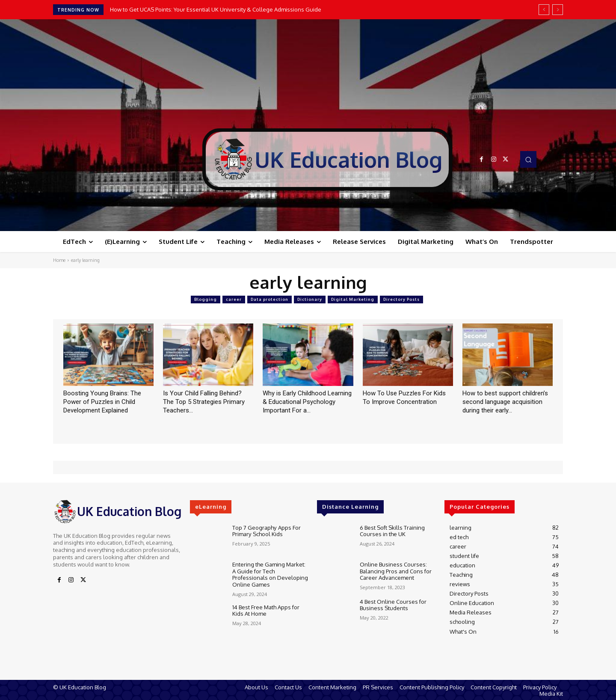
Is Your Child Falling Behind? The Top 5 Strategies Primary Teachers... (204, 402)
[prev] (544, 10)
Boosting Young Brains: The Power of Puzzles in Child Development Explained (102, 402)
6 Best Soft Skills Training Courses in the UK (392, 531)
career (234, 300)
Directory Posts (401, 300)
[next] (558, 10)
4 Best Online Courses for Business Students (393, 605)
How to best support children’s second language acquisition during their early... (505, 402)
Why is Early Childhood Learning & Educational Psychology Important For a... (307, 402)
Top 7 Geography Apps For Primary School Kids (266, 531)
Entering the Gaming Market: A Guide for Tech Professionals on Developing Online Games (270, 574)
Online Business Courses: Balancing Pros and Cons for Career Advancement (396, 571)
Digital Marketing (353, 300)
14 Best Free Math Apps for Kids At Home (266, 610)
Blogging (206, 300)
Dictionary (310, 300)
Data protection (269, 300)
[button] (528, 159)
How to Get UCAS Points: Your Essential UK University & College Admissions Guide (216, 9)
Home (59, 260)
